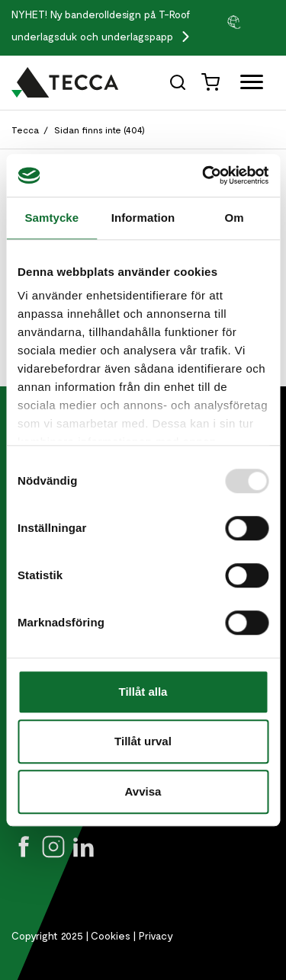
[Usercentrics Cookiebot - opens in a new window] (204, 175)
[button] (250, 21)
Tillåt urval (143, 741)
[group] (250, 21)
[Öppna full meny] (246, 85)
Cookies (111, 935)
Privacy (156, 935)
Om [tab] (235, 218)
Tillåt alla (143, 692)
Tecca (26, 130)
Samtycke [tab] (51, 218)
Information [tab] (143, 218)
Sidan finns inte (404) (100, 130)
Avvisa (143, 791)
